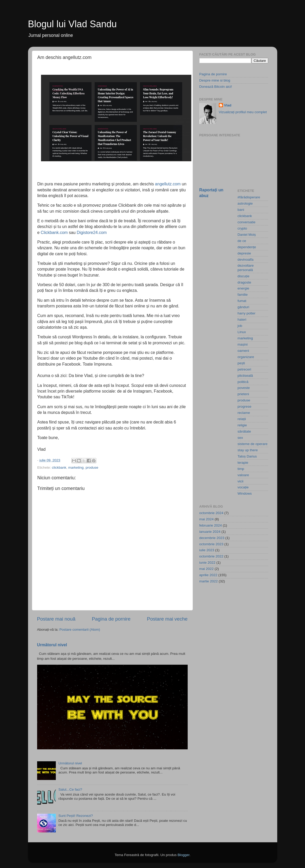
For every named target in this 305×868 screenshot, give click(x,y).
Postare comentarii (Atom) (80, 630)
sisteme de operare (253, 444)
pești (241, 363)
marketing (76, 467)
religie (242, 425)
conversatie (246, 222)
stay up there (248, 450)
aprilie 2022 (208, 575)
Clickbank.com (54, 233)
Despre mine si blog (215, 80)
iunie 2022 (207, 563)
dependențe (247, 247)
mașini (243, 344)
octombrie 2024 (211, 513)
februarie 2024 (211, 525)
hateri (242, 319)
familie (243, 295)
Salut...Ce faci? (70, 789)
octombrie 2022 (211, 556)
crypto (242, 228)
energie (243, 288)
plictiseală (245, 376)
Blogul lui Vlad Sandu (72, 24)
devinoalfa (246, 260)
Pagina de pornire (111, 619)
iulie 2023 (207, 550)
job (240, 326)
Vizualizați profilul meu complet (243, 112)
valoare (243, 475)
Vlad (228, 105)
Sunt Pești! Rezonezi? (76, 816)
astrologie (245, 203)
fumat (242, 301)
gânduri (243, 307)
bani (241, 210)
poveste (244, 388)
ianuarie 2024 (210, 532)
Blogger (184, 855)
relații (242, 419)
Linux (242, 332)
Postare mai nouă (56, 619)
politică (243, 382)
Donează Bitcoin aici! (216, 87)
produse (92, 467)
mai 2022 (207, 569)
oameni (243, 351)
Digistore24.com (92, 233)
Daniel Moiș (247, 235)
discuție (243, 276)
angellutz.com (168, 184)
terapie (243, 463)
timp (241, 469)
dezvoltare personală (246, 268)
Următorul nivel (52, 645)
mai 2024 (207, 519)
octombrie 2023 (211, 544)
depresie (244, 253)
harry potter (246, 313)
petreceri (244, 369)
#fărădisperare (249, 197)
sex (240, 438)
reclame (244, 413)
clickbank (59, 467)
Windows (245, 493)
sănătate (244, 431)
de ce (242, 241)
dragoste (244, 282)
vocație (243, 487)
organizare (246, 357)
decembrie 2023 (212, 538)
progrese (244, 406)
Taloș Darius (247, 456)
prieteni (243, 394)
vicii (240, 481)
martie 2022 (209, 581)
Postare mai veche (167, 619)
